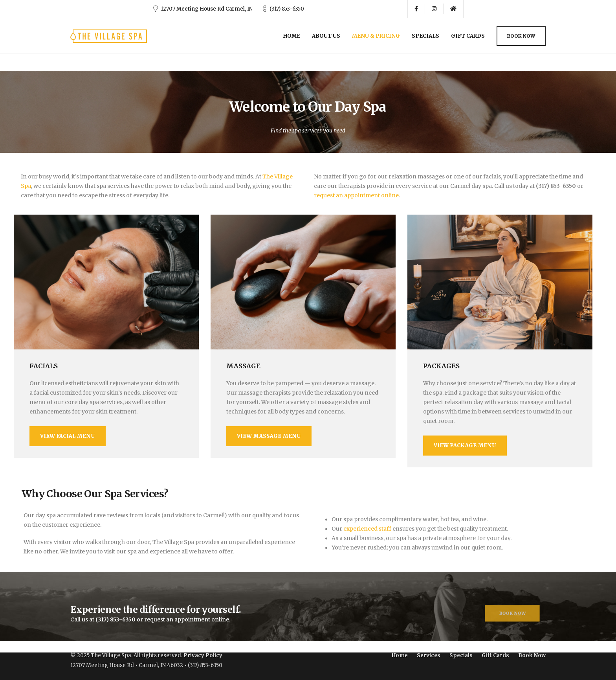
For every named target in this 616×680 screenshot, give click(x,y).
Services (429, 655)
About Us (326, 36)
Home (292, 36)
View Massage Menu (269, 436)
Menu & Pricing (376, 36)
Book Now (521, 36)
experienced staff (367, 527)
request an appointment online (356, 195)
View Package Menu (465, 446)
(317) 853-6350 (287, 9)
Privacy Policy (203, 655)
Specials (425, 36)
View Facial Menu (68, 436)
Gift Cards (468, 36)
